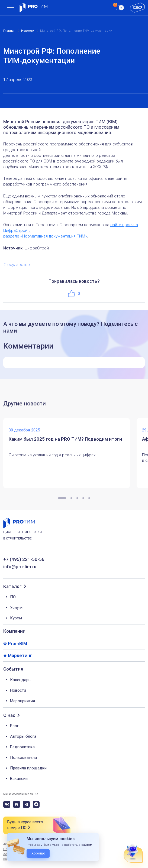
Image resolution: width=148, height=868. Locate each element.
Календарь (20, 680)
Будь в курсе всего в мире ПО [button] (25, 825)
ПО (13, 597)
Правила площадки (28, 768)
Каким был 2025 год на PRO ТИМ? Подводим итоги (65, 439)
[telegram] (26, 804)
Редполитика (22, 747)
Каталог (12, 586)
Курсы (16, 618)
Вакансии (19, 779)
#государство (17, 265)
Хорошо (38, 853)
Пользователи (23, 758)
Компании (14, 631)
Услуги (16, 607)
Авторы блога (23, 736)
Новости (18, 690)
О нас (9, 715)
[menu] (10, 8)
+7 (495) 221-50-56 (24, 559)
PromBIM (17, 644)
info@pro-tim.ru (20, 567)
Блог (14, 726)
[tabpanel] (70, 453)
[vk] (7, 804)
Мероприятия (22, 701)
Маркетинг (20, 656)
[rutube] (17, 804)
